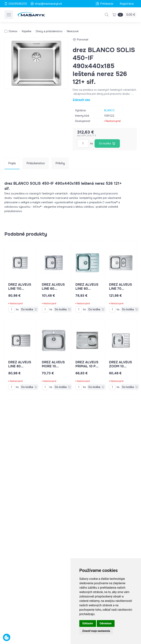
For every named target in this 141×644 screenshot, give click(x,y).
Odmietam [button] (106, 623)
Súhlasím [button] (88, 623)
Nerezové (73, 31)
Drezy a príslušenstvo (49, 31)
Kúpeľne (27, 31)
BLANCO (109, 110)
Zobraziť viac (81, 100)
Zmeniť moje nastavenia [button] (96, 631)
